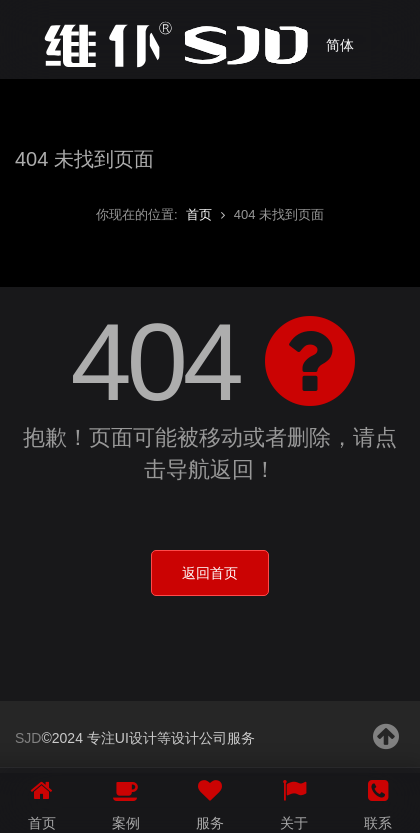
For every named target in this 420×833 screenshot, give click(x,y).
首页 (199, 214)
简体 (340, 45)
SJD (28, 738)
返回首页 (210, 573)
